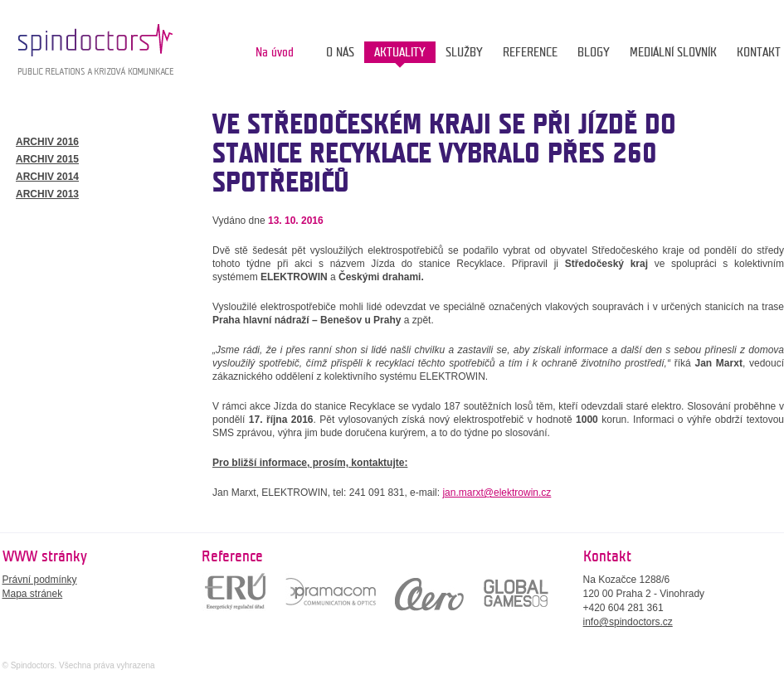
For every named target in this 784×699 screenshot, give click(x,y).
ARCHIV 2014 (47, 177)
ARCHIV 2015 (47, 159)
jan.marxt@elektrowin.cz (497, 493)
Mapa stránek (33, 594)
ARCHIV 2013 (47, 194)
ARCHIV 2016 (47, 142)
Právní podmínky (40, 580)
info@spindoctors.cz (628, 622)
